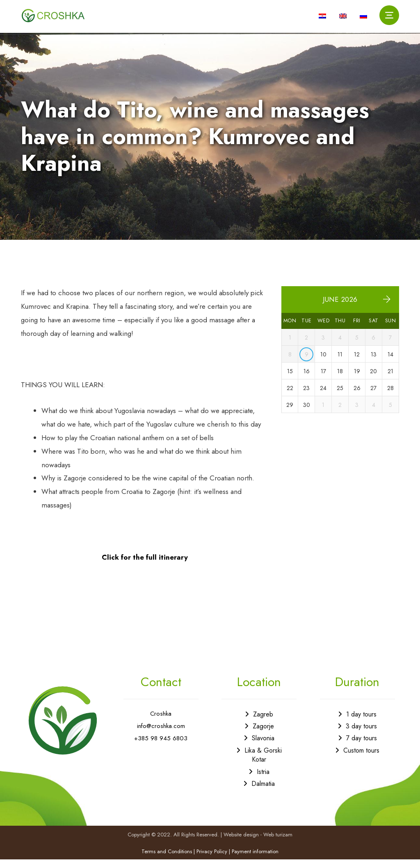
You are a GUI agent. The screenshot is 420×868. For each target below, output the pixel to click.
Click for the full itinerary (145, 565)
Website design (241, 842)
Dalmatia (263, 791)
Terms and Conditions (167, 860)
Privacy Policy (212, 860)
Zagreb (263, 722)
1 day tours (361, 722)
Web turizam (278, 842)
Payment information (255, 860)
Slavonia (263, 746)
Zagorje (263, 734)
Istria (263, 779)
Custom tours (361, 758)
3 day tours (361, 734)
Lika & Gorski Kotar (263, 763)
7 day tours (362, 746)
